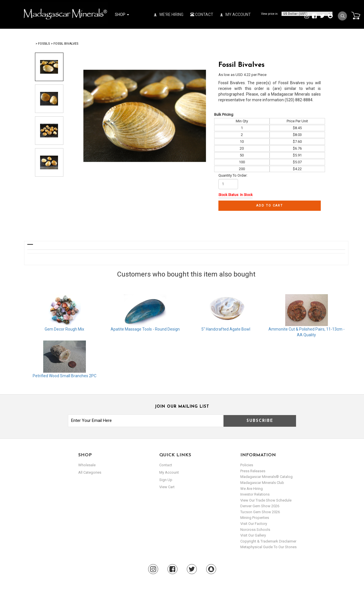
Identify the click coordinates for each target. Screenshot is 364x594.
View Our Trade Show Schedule (266, 500)
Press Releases (253, 471)
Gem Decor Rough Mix (64, 329)
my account (169, 472)
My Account (235, 15)
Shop (122, 15)
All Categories (90, 472)
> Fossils (43, 44)
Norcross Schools (255, 530)
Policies (247, 465)
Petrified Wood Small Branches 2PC (65, 376)
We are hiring (252, 489)
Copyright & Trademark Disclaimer (268, 541)
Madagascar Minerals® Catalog (266, 477)
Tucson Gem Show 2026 (260, 512)
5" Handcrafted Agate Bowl (226, 329)
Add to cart (270, 206)
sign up (166, 479)
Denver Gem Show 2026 (260, 506)
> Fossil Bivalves (65, 44)
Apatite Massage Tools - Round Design (145, 329)
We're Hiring (169, 15)
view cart (167, 487)
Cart (356, 15)
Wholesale (87, 465)
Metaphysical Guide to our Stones (268, 547)
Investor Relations (255, 494)
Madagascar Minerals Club (262, 483)
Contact (202, 15)
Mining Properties (255, 518)
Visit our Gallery (253, 535)
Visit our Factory (254, 524)
